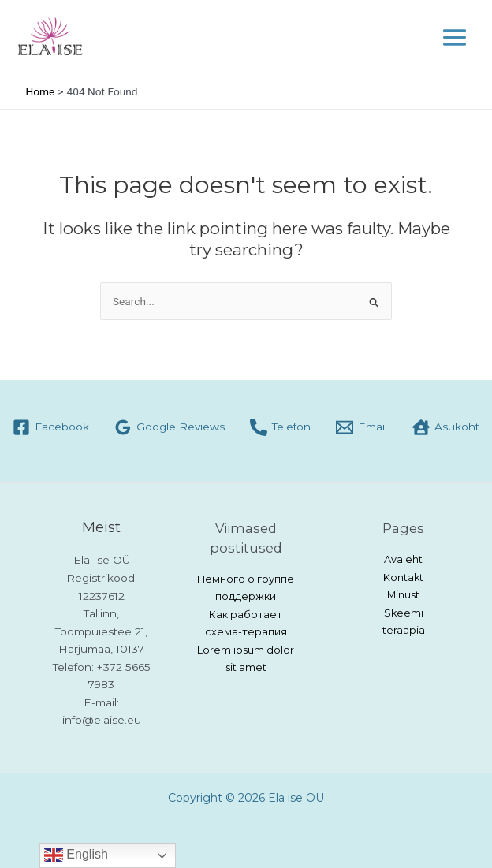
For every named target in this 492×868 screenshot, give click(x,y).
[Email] (362, 427)
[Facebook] (51, 427)
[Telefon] (280, 427)
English (76, 855)
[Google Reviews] (170, 427)
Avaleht (403, 559)
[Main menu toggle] (455, 37)
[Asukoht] (446, 427)
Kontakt (403, 577)
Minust (403, 595)
